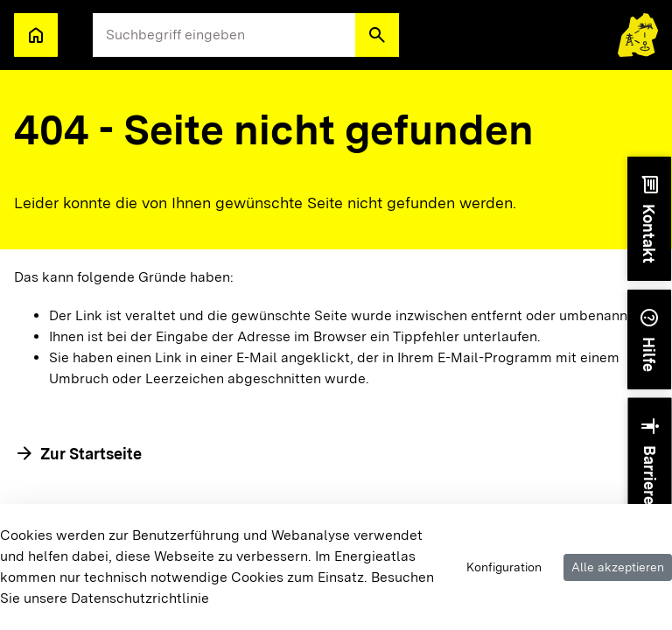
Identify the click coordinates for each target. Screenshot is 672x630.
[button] (377, 35)
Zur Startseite (91, 454)
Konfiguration (504, 567)
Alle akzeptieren (618, 567)
